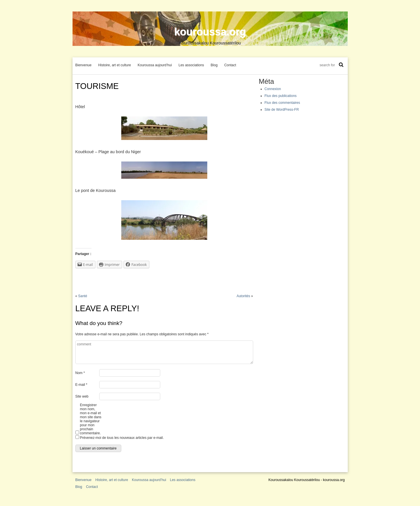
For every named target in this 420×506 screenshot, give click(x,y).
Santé (83, 296)
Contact (230, 65)
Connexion (273, 89)
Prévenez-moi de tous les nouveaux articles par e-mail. (122, 438)
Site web (82, 396)
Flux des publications (281, 96)
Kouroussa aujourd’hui (155, 65)
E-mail (81, 385)
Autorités (243, 296)
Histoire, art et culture (115, 65)
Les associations (191, 65)
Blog (214, 65)
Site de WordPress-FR (282, 110)
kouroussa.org (210, 32)
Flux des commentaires (282, 103)
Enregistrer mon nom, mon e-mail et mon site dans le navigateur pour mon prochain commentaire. (91, 419)
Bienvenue (84, 65)
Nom (80, 373)
